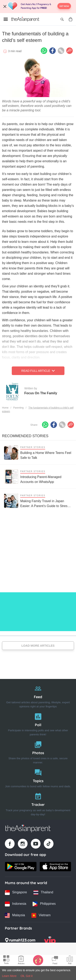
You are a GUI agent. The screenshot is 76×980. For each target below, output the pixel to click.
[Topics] (38, 778)
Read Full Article (38, 371)
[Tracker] (38, 803)
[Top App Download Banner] (38, 7)
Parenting (18, 408)
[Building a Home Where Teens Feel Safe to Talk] (38, 452)
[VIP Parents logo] (50, 941)
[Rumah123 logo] (20, 941)
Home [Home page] (5, 408)
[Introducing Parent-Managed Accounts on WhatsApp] (38, 477)
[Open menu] (6, 19)
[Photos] (38, 752)
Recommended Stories (25, 436)
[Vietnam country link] (41, 915)
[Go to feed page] (25, 19)
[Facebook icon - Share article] (52, 51)
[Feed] (38, 696)
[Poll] (38, 724)
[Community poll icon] (70, 961)
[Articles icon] (21, 961)
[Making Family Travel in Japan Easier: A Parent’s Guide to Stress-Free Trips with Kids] (38, 501)
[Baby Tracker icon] (38, 960)
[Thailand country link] (43, 893)
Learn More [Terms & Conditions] (9, 976)
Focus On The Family (41, 393)
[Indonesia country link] (16, 904)
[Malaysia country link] (15, 915)
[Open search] (62, 19)
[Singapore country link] (16, 893)
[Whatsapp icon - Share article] (44, 51)
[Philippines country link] (44, 904)
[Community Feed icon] (55, 961)
